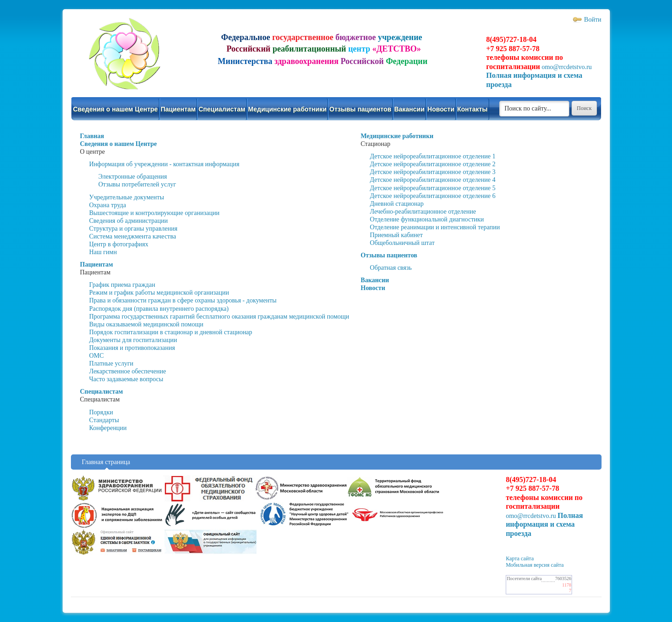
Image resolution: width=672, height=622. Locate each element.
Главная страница (106, 462)
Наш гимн (103, 252)
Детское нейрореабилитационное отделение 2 (433, 164)
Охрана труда (108, 205)
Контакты (473, 109)
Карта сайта (520, 558)
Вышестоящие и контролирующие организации (155, 213)
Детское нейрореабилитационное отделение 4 (433, 180)
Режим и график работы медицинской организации (159, 293)
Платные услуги (111, 363)
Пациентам (178, 109)
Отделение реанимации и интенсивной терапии (435, 227)
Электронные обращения (133, 177)
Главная (92, 136)
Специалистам (222, 109)
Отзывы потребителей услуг (137, 184)
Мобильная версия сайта (535, 565)
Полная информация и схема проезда (544, 524)
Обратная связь (391, 268)
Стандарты (104, 420)
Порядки (101, 412)
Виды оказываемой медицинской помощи (146, 324)
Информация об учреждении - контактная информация (164, 164)
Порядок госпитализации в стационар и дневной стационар (171, 332)
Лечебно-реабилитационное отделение (423, 212)
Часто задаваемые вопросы (126, 379)
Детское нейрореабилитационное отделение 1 (433, 156)
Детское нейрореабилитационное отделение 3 (433, 172)
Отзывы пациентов (360, 109)
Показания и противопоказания (132, 348)
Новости (441, 109)
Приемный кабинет (396, 235)
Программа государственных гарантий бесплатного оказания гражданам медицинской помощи (219, 317)
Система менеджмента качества (133, 236)
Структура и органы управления (134, 229)
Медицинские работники (287, 109)
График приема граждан (122, 285)
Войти (593, 20)
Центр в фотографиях (119, 244)
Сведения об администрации (129, 221)
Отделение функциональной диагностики (427, 219)
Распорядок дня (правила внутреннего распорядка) (159, 309)
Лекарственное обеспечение (128, 371)
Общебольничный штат (402, 243)
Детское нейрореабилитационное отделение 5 (433, 188)
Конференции (108, 428)
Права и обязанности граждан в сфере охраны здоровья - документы (183, 300)
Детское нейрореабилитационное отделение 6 (433, 196)
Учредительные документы (127, 197)
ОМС (97, 356)
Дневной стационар (397, 204)
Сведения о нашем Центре (116, 109)
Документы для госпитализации (133, 340)
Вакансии (409, 109)
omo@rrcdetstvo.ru (567, 67)
